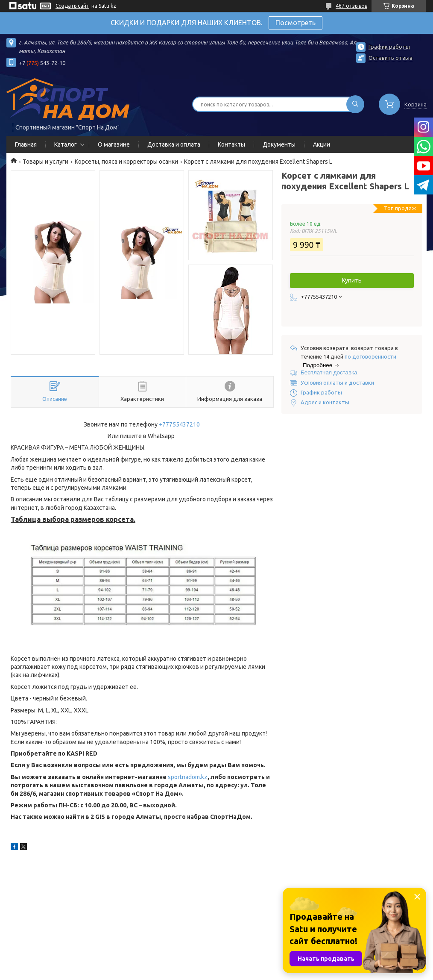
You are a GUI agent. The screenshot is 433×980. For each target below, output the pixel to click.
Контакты (231, 144)
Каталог (66, 144)
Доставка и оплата (174, 144)
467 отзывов (351, 6)
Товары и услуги (45, 162)
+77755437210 (179, 424)
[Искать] (355, 104)
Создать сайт (72, 6)
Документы (279, 144)
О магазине (114, 144)
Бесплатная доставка (329, 372)
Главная (26, 144)
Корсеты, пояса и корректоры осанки (126, 162)
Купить (352, 280)
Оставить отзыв (391, 58)
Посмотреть (295, 23)
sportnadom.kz (188, 777)
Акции (322, 144)
